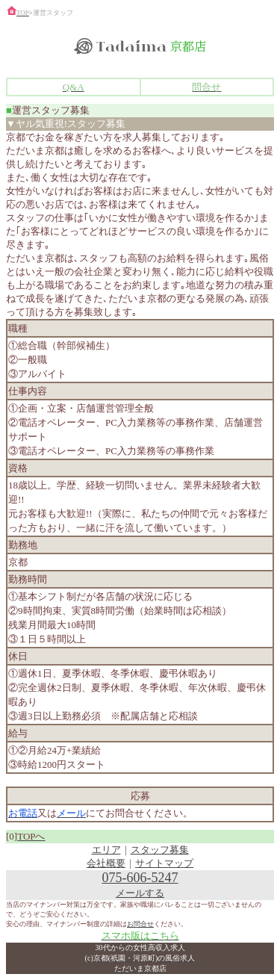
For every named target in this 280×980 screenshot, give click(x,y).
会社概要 (106, 863)
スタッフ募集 (160, 850)
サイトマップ (164, 863)
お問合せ (140, 924)
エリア (106, 850)
